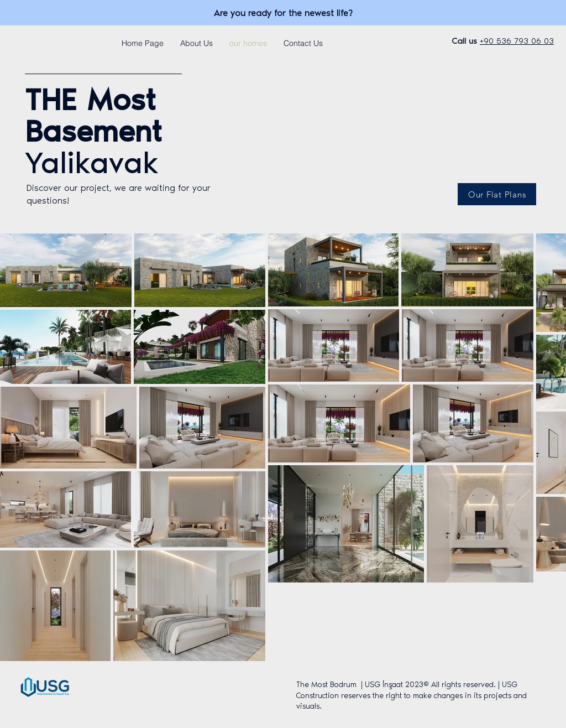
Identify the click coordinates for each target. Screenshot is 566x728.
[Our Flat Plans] (497, 194)
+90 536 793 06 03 (517, 41)
